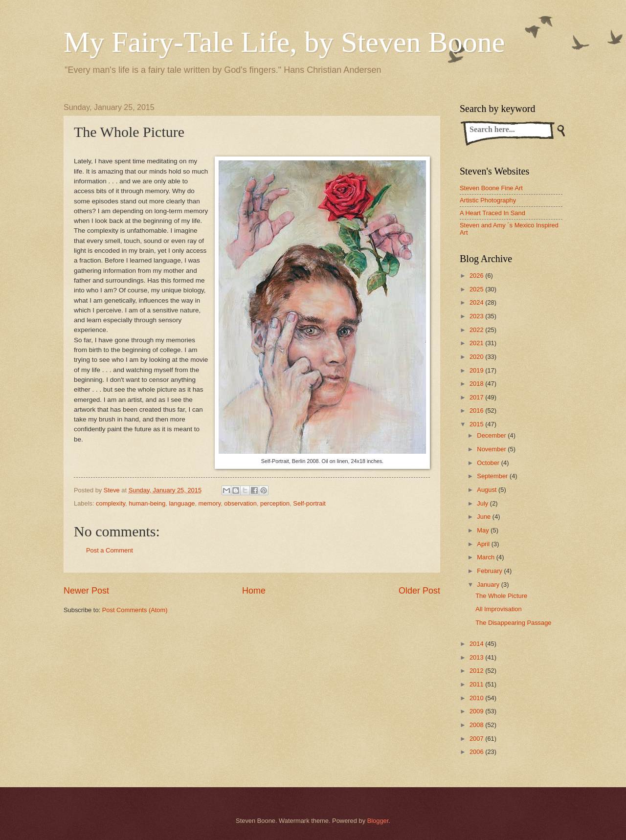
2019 (477, 370)
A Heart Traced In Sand (492, 213)
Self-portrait (309, 503)
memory (210, 503)
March (486, 557)
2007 (477, 739)
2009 (477, 711)
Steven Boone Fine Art (491, 188)
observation (240, 503)
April (484, 544)
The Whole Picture (501, 596)
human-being (147, 503)
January (489, 585)
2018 (477, 384)
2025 (477, 289)
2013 (477, 657)
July (483, 503)
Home (254, 591)
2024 (477, 302)
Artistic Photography (488, 200)
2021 (477, 343)
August (488, 490)
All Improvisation (498, 609)
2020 (477, 357)
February (490, 571)
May (484, 530)
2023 (477, 316)
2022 (477, 330)
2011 (477, 684)
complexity (111, 503)
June (485, 517)
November (492, 449)
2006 (477, 752)
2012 (477, 671)
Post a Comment (110, 550)
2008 (477, 725)
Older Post (419, 591)
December (492, 435)
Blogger (378, 821)
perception (275, 503)
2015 (477, 424)
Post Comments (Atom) (135, 610)
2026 (477, 276)
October (489, 463)
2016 (477, 410)
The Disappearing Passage (513, 623)
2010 (477, 698)
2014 (477, 644)
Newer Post (86, 591)
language (182, 503)
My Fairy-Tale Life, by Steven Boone (284, 42)
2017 (477, 397)
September (493, 476)
